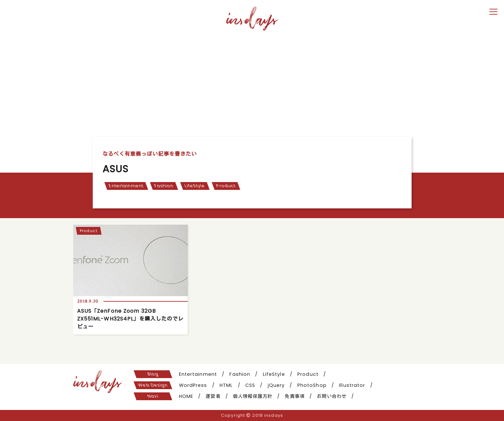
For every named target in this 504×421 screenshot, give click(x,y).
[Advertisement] (252, 82)
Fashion (164, 186)
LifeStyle (195, 186)
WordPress (193, 385)
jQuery (276, 385)
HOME (186, 396)
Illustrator (352, 385)
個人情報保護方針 (253, 396)
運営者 (213, 396)
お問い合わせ (332, 396)
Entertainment (126, 186)
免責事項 (294, 396)
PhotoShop (312, 385)
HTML (226, 385)
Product (226, 186)
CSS (250, 385)
